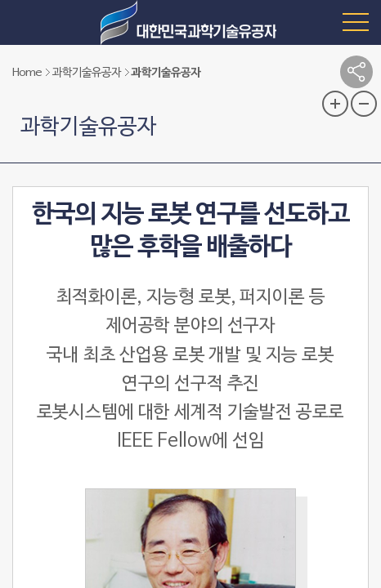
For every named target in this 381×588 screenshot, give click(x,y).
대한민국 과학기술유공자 (190, 22)
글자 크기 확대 (335, 104)
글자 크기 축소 (364, 104)
